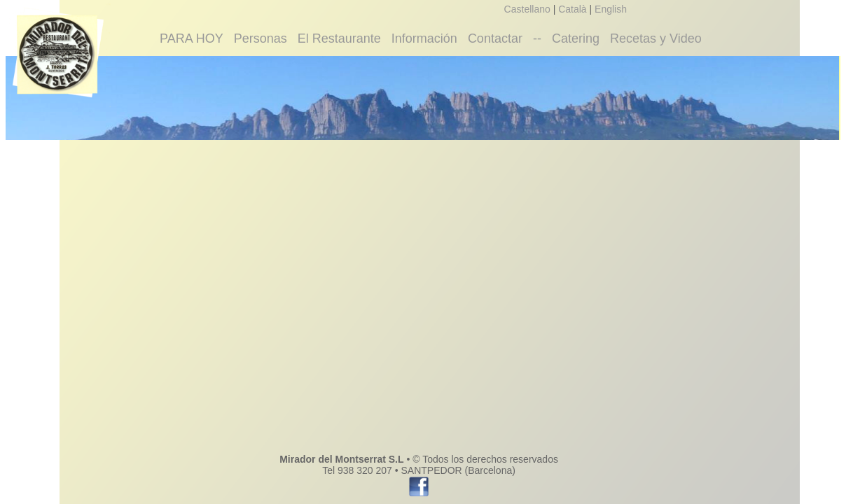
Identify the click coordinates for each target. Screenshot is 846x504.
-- (537, 38)
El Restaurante (339, 38)
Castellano (527, 9)
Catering (576, 38)
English (611, 9)
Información (424, 38)
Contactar (495, 38)
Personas (261, 38)
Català (572, 9)
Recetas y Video (656, 38)
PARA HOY (192, 38)
